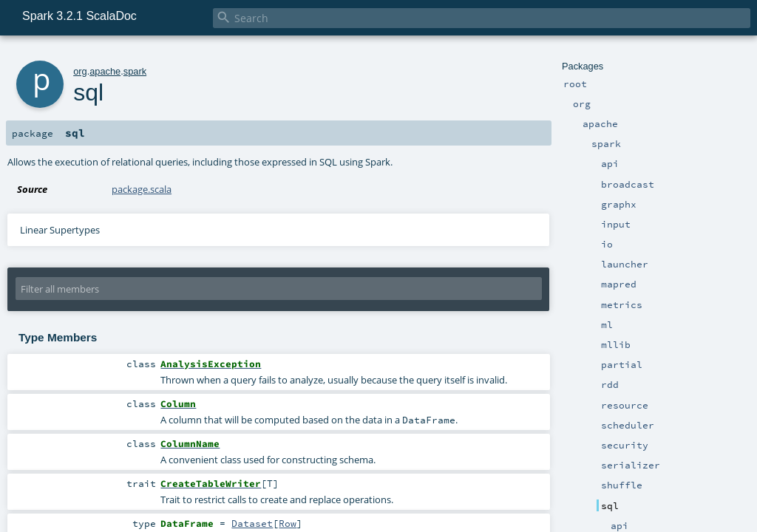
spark (135, 71)
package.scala (142, 189)
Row (288, 523)
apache (105, 71)
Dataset (252, 523)
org (80, 71)
